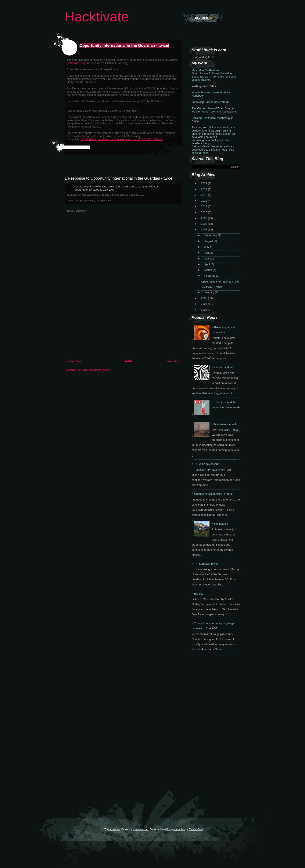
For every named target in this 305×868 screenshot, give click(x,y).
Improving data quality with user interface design (211, 142)
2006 (204, 298)
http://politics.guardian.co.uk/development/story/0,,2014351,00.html (122, 139)
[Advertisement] (96, 327)
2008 (204, 224)
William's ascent (209, 464)
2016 (204, 195)
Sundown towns (209, 564)
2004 (204, 310)
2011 (204, 206)
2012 (204, 201)
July (207, 247)
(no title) (199, 594)
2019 (204, 189)
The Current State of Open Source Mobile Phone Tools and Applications (214, 110)
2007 (204, 229)
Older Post (173, 361)
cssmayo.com (141, 829)
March (209, 270)
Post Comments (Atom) (96, 370)
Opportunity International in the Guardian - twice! (124, 46)
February (210, 276)
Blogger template (176, 829)
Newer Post (74, 361)
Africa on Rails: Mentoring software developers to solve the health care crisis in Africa (213, 150)
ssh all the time (223, 367)
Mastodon (198, 70)
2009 (204, 218)
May (207, 259)
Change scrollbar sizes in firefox (214, 494)
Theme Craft (196, 829)
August (209, 241)
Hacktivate (97, 17)
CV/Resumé (212, 70)
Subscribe (203, 18)
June (208, 253)
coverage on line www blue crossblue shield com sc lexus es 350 (114, 186)
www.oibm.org (76, 63)
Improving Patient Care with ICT (211, 102)
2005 (204, 304)
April (208, 264)
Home (128, 360)
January (210, 292)
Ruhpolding (221, 524)
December (211, 235)
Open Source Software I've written (213, 73)
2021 (204, 183)
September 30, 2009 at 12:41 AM (94, 190)
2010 (204, 212)
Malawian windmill (225, 424)
